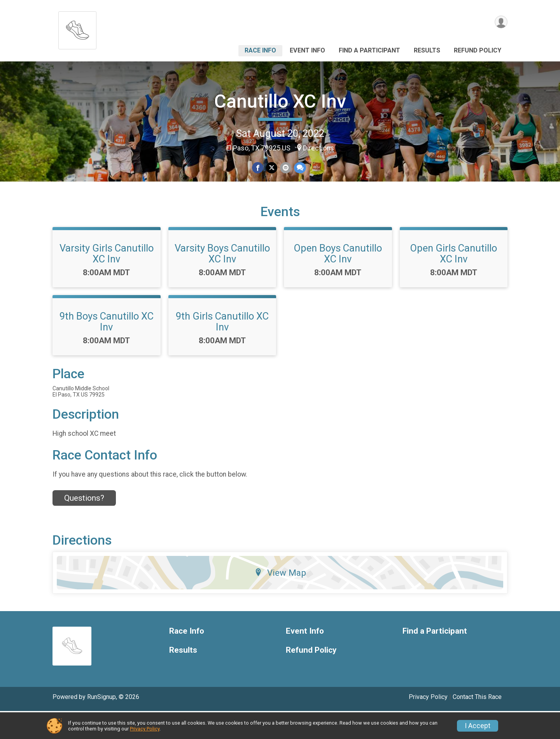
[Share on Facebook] (258, 168)
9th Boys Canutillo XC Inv (107, 349)
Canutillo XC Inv (280, 101)
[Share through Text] (299, 168)
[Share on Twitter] (272, 168)
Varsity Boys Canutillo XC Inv (222, 281)
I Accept (478, 726)
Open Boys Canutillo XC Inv (338, 281)
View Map (280, 600)
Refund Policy (478, 50)
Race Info (260, 50)
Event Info (307, 50)
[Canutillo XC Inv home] (77, 28)
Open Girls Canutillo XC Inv (454, 281)
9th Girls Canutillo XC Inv (222, 349)
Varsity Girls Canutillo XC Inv (107, 281)
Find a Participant (369, 50)
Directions (318, 148)
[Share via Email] (285, 168)
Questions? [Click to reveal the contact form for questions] (84, 526)
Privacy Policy (145, 729)
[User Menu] (500, 23)
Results (427, 50)
